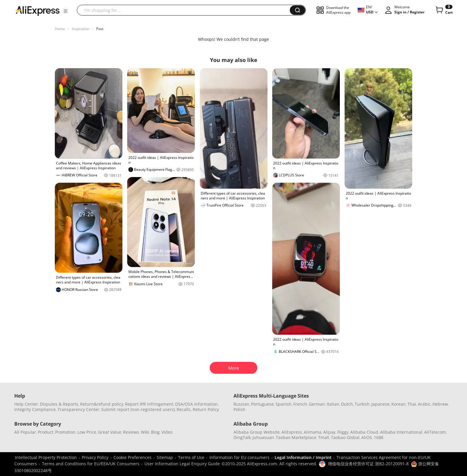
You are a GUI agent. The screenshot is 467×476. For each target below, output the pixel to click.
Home (60, 29)
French (300, 404)
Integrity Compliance (35, 409)
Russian (241, 404)
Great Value (110, 432)
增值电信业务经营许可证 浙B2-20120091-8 (368, 464)
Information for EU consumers (239, 457)
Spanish (284, 404)
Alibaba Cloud (364, 432)
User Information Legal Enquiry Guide (182, 464)
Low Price (87, 432)
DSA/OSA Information (196, 404)
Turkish (362, 404)
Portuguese (262, 404)
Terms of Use (191, 457)
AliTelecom (435, 432)
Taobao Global (345, 437)
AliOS (367, 437)
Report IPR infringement (149, 404)
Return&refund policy (102, 404)
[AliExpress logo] (38, 10)
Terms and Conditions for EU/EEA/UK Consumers (91, 464)
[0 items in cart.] (444, 10)
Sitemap (165, 457)
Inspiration (81, 29)
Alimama (313, 432)
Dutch (347, 404)
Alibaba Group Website (257, 432)
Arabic (424, 404)
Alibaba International (401, 432)
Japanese (380, 404)
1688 (379, 437)
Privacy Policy (95, 457)
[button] (66, 11)
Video (167, 432)
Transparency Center (78, 409)
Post (100, 29)
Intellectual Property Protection (46, 457)
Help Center (26, 404)
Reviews (131, 432)
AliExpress (292, 432)
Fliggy (343, 432)
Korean (398, 404)
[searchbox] (186, 10)
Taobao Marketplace (296, 437)
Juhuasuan (263, 437)
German (317, 404)
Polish (239, 409)
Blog (155, 432)
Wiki (145, 432)
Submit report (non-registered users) (138, 409)
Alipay (329, 432)
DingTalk (242, 437)
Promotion (65, 432)
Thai (412, 404)
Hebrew (440, 404)
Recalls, (184, 409)
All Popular (25, 432)
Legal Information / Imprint (303, 457)
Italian (333, 404)
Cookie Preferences (133, 457)
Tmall (324, 437)
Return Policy (206, 409)
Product (46, 432)
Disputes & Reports (59, 404)
